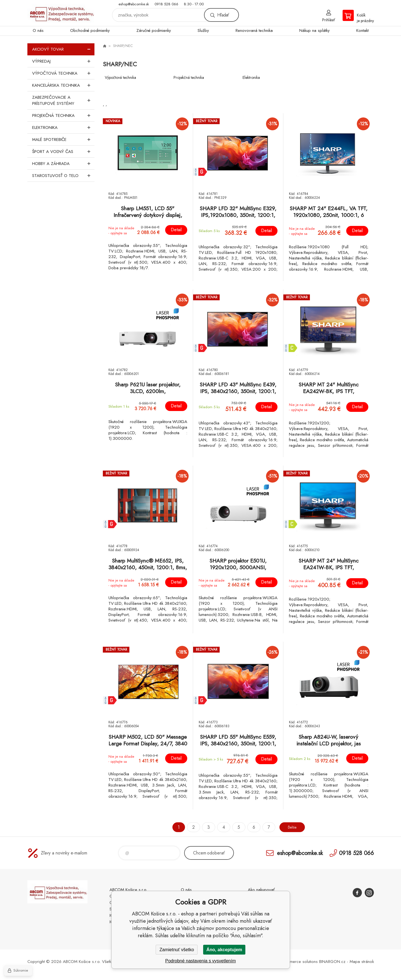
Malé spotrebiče (63, 140)
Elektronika (63, 127)
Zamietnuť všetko (177, 950)
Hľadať (223, 15)
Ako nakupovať (261, 890)
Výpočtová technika (63, 73)
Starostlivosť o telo (63, 176)
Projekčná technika (63, 115)
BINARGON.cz (332, 962)
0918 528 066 (166, 4)
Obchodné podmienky (90, 30)
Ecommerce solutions (299, 962)
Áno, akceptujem (224, 950)
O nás (38, 30)
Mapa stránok (362, 962)
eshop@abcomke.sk (134, 4)
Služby (203, 30)
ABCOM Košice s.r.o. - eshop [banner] (61, 13)
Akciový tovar (63, 49)
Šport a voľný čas (63, 152)
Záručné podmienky (154, 30)
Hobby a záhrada (63, 164)
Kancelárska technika (63, 85)
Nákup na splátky (315, 30)
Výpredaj (63, 61)
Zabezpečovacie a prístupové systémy (63, 100)
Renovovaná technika (254, 30)
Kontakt (362, 30)
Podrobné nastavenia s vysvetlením (200, 961)
